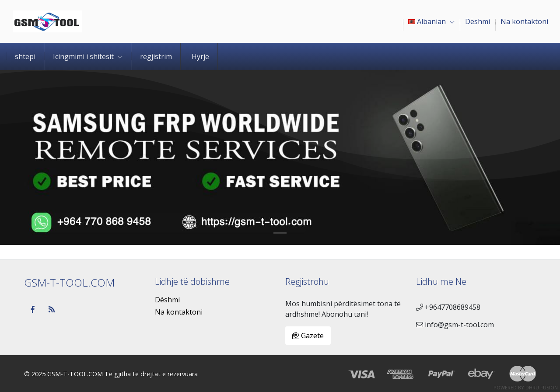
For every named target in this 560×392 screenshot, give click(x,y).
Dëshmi (167, 300)
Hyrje (200, 56)
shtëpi (25, 56)
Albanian (431, 21)
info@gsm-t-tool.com (455, 325)
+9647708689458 (448, 307)
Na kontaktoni (179, 312)
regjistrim (156, 56)
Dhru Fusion (542, 387)
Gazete (308, 336)
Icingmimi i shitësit (88, 56)
